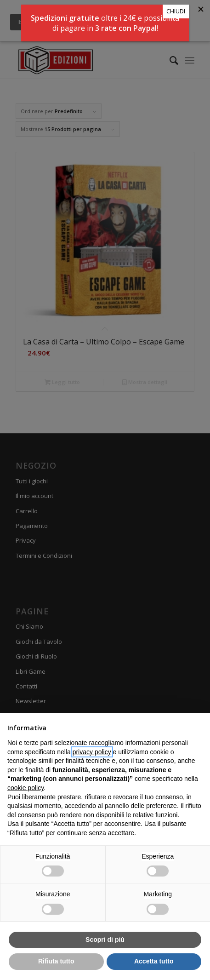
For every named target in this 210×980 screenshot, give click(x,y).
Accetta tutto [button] (154, 961)
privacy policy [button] (92, 752)
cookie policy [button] (26, 788)
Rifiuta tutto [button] (56, 961)
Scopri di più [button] (105, 940)
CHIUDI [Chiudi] (176, 11)
